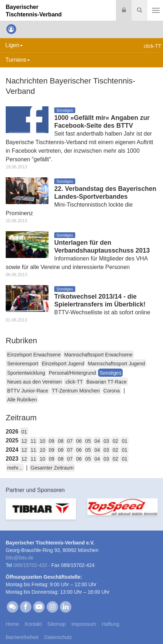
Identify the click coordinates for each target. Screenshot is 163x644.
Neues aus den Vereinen (34, 382)
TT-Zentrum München (76, 391)
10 (42, 441)
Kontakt (33, 624)
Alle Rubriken (22, 400)
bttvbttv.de (20, 558)
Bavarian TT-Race (106, 382)
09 (52, 441)
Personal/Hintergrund (72, 373)
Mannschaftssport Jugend (116, 364)
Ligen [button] (14, 45)
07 (70, 441)
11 (34, 441)
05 (88, 441)
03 (106, 441)
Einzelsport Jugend (63, 364)
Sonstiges (110, 373)
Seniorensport (23, 364)
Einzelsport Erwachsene (34, 355)
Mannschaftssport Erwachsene (98, 355)
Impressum (84, 624)
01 (24, 432)
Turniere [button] (18, 60)
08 (61, 441)
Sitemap (57, 624)
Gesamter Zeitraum (52, 468)
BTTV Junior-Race (28, 391)
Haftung (110, 624)
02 (116, 441)
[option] (41, 513)
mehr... (15, 468)
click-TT (74, 382)
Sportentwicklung (26, 373)
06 (79, 441)
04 (97, 441)
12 (24, 441)
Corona (112, 391)
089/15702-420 (30, 565)
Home (12, 624)
